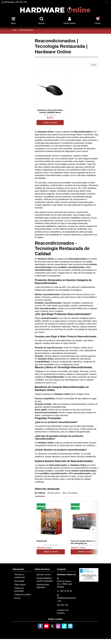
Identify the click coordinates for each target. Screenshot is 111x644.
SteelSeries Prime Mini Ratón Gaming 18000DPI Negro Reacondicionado (50, 111)
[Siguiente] (93, 530)
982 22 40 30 (66, 591)
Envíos (17, 598)
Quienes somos (43, 575)
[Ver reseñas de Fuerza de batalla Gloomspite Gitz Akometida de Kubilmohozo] (85, 545)
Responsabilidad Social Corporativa (45, 580)
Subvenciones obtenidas (43, 586)
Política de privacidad (19, 590)
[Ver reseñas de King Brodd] (51, 545)
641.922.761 (63, 605)
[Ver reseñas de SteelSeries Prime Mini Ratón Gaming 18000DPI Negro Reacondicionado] (50, 115)
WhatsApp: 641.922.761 (14, 2)
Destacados (54, 493)
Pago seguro (20, 585)
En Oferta (40, 493)
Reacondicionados (54, 243)
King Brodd (42, 541)
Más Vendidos (70, 493)
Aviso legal (19, 581)
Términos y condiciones (20, 576)
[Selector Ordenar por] (94, 65)
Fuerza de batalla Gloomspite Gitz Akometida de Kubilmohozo (84, 542)
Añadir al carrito (50, 123)
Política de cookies (23, 595)
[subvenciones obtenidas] (107, 3)
